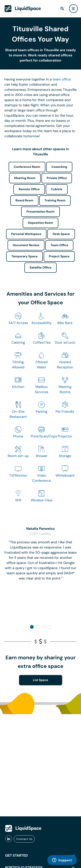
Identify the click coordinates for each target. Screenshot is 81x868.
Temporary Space (25, 256)
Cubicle (57, 189)
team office (62, 79)
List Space (40, 680)
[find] (62, 9)
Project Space (59, 256)
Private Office (57, 178)
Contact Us (24, 839)
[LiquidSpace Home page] (23, 9)
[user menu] (73, 9)
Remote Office (29, 189)
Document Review (26, 245)
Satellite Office (40, 268)
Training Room (55, 201)
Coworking (59, 167)
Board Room (24, 201)
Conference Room (27, 167)
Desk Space (61, 234)
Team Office (59, 245)
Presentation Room (40, 212)
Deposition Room (40, 223)
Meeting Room (25, 178)
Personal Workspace (26, 234)
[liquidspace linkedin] (9, 839)
